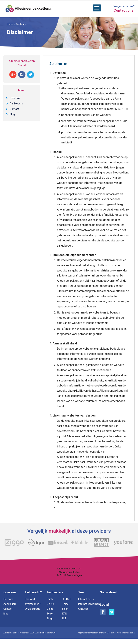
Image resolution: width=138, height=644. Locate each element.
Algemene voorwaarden (88, 633)
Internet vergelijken (89, 604)
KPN (65, 614)
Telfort (51, 614)
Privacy (102, 633)
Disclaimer (111, 633)
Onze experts (33, 609)
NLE (64, 618)
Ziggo (50, 618)
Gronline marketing (126, 633)
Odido (50, 609)
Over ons (15, 98)
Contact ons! (124, 10)
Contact (14, 109)
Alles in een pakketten (30, 9)
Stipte (50, 599)
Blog (12, 114)
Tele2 (65, 604)
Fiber (65, 609)
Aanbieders (16, 104)
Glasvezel (84, 609)
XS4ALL (67, 599)
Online (50, 604)
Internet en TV (86, 599)
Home (10, 24)
